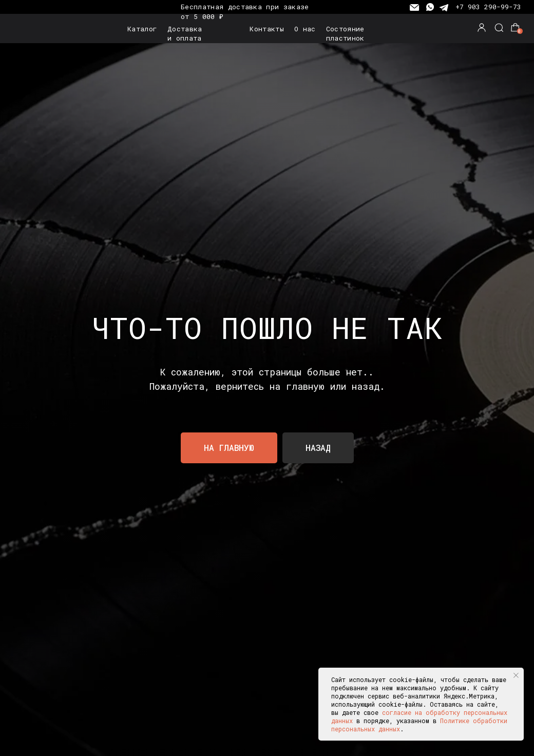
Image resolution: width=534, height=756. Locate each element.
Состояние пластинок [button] (345, 33)
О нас (305, 29)
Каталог (142, 29)
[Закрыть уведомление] (516, 675)
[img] (40, 29)
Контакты (267, 29)
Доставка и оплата (185, 33)
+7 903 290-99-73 (488, 7)
